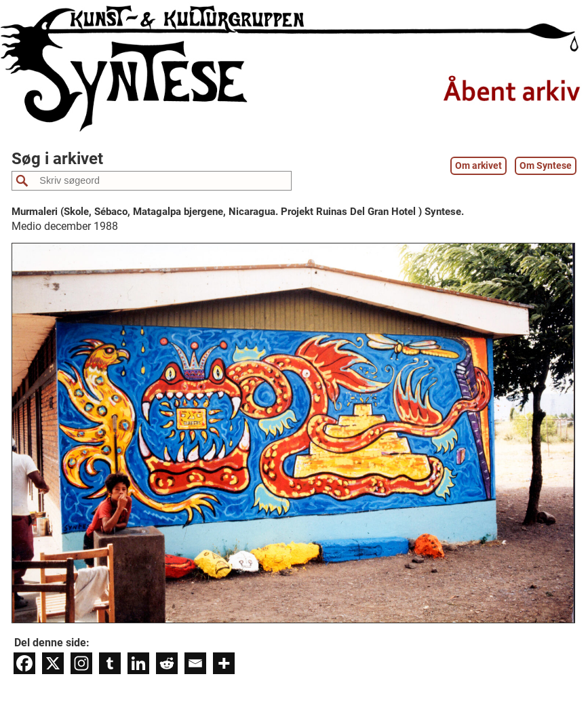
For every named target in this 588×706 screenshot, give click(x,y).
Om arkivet (478, 166)
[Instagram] (81, 663)
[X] (53, 663)
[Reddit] (167, 663)
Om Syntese (546, 166)
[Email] (195, 663)
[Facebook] (24, 663)
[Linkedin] (138, 663)
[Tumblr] (110, 663)
